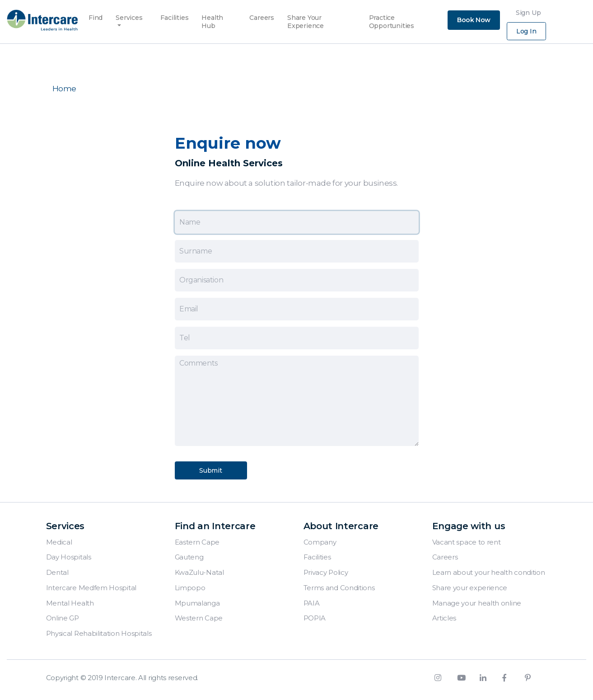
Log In (526, 31)
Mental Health (70, 603)
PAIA (312, 603)
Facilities (174, 15)
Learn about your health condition (489, 572)
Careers (262, 15)
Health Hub (212, 15)
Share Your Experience (306, 15)
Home (64, 89)
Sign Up (528, 13)
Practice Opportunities (392, 15)
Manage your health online (477, 603)
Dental (57, 572)
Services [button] (129, 18)
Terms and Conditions (339, 588)
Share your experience (470, 588)
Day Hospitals (69, 557)
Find (96, 15)
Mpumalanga (197, 603)
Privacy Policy (326, 572)
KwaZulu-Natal (199, 572)
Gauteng (189, 557)
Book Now (474, 20)
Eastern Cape (197, 542)
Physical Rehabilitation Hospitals (99, 633)
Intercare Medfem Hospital (91, 588)
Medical (59, 542)
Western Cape (199, 618)
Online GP (63, 618)
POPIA (315, 618)
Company (320, 542)
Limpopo (190, 588)
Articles (444, 618)
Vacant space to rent (467, 542)
